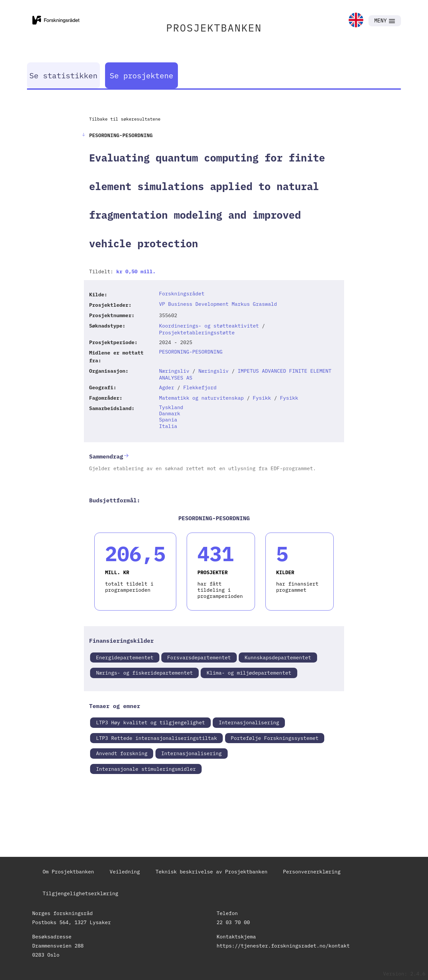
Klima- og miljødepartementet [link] (249, 673)
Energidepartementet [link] (125, 657)
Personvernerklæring (312, 871)
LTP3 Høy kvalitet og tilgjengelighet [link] (150, 722)
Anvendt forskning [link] (122, 753)
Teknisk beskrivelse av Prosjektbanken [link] (211, 871)
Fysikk (262, 398)
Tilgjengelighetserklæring (80, 893)
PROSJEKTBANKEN (214, 28)
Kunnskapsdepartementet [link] (278, 657)
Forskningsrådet (182, 293)
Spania (168, 419)
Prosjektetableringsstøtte (197, 332)
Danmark (170, 413)
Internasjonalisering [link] (249, 722)
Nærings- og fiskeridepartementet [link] (144, 673)
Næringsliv (174, 371)
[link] (356, 21)
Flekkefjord (200, 387)
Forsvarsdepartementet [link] (199, 657)
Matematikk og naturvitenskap (201, 398)
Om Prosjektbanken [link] (68, 871)
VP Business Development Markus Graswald (218, 304)
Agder (167, 387)
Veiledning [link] (125, 871)
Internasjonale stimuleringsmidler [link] (146, 769)
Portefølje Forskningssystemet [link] (275, 738)
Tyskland (171, 407)
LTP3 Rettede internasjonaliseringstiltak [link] (156, 738)
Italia (168, 426)
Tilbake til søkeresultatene (125, 119)
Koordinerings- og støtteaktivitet (209, 326)
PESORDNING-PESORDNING (191, 352)
